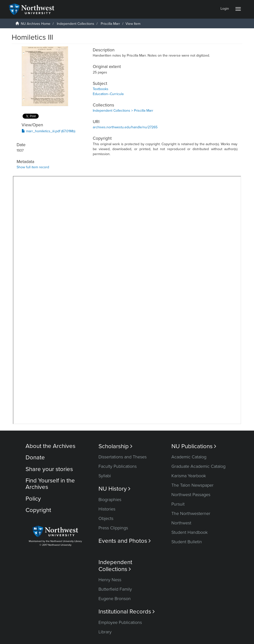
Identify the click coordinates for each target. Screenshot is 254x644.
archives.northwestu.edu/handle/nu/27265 (125, 127)
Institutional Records (127, 612)
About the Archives (50, 446)
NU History (114, 489)
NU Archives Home (36, 24)
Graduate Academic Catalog (198, 466)
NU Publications (194, 446)
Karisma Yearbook (189, 476)
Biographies (110, 500)
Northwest (181, 523)
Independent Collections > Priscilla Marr (123, 111)
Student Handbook (190, 532)
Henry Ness (110, 580)
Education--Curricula (108, 94)
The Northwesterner (191, 513)
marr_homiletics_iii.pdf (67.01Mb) (48, 131)
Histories (107, 509)
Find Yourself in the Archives (50, 484)
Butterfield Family (115, 589)
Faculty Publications (118, 466)
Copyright (38, 510)
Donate (35, 458)
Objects (106, 518)
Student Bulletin (187, 542)
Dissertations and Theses (123, 457)
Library (105, 632)
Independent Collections (76, 24)
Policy (33, 499)
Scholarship (115, 446)
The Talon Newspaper (192, 485)
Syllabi (105, 476)
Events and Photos (125, 541)
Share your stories (49, 469)
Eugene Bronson (115, 599)
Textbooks (101, 89)
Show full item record (33, 167)
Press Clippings (113, 528)
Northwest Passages (191, 495)
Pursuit (178, 504)
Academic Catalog (189, 457)
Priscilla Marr (110, 24)
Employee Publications (120, 622)
